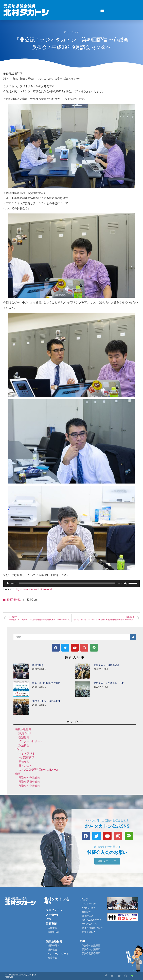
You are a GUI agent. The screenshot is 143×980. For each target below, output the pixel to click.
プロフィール (54, 910)
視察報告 (24, 737)
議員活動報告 (23, 729)
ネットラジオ (71, 32)
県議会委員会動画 (29, 782)
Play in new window (26, 589)
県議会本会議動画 (29, 778)
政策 (49, 919)
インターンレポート (31, 741)
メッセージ (53, 915)
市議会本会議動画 (29, 786)
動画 (18, 774)
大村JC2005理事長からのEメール (39, 770)
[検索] (133, 637)
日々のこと (25, 766)
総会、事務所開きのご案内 (46, 683)
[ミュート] (126, 583)
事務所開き (38, 665)
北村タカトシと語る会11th (46, 701)
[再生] (8, 583)
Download (46, 589)
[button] (102, 10)
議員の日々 (25, 733)
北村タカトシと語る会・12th (109, 683)
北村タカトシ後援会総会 (106, 665)
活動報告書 (53, 932)
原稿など (24, 762)
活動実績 (51, 924)
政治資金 (24, 745)
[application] (71, 583)
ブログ (19, 749)
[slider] (67, 583)
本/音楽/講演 (26, 758)
